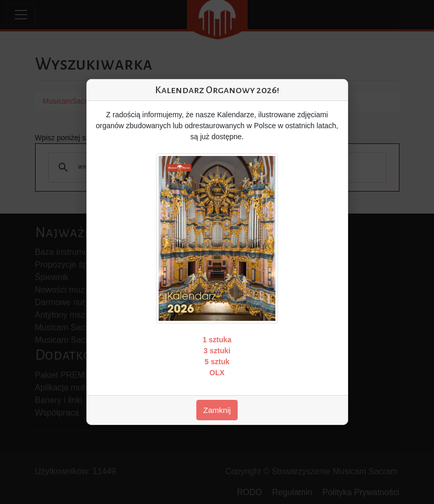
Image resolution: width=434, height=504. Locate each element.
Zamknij (217, 410)
